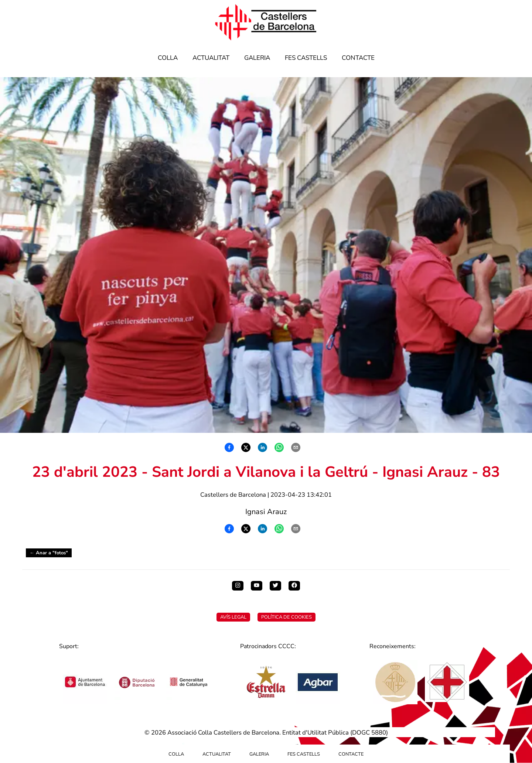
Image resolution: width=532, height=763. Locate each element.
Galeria (257, 58)
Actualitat (211, 58)
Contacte (358, 58)
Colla (168, 58)
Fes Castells (306, 58)
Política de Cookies (287, 617)
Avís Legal (233, 617)
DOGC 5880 (369, 733)
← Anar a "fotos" (49, 553)
